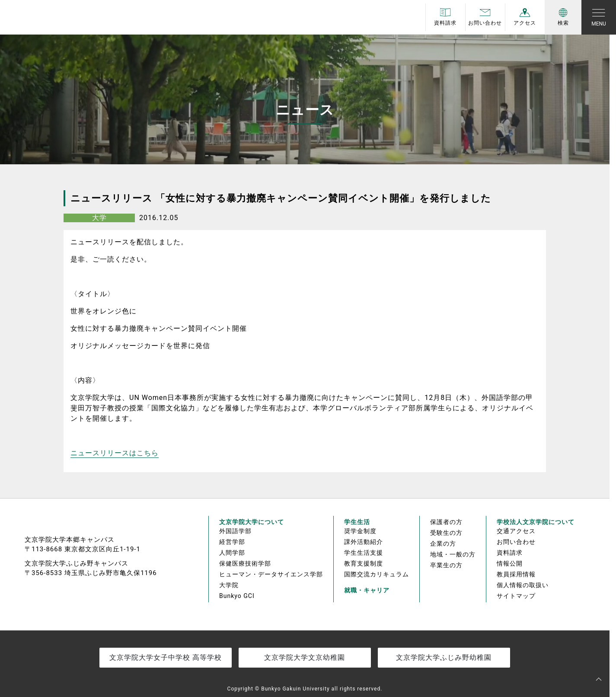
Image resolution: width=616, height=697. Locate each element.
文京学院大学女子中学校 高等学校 (166, 657)
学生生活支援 (364, 553)
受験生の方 (446, 533)
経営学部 (232, 542)
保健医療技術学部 (245, 563)
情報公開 (510, 563)
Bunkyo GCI (237, 596)
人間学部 (232, 553)
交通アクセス (516, 531)
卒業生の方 (446, 565)
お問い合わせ (516, 542)
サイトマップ (516, 596)
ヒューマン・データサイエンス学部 (271, 574)
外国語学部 (235, 531)
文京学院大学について (252, 522)
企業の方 (443, 544)
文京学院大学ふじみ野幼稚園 (444, 657)
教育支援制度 (364, 563)
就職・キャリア (367, 590)
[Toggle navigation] (599, 17)
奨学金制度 (360, 531)
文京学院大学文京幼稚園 (305, 657)
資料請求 (510, 553)
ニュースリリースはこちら (115, 453)
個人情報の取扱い (523, 585)
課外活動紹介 (364, 542)
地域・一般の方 (453, 554)
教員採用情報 (516, 574)
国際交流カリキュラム (377, 574)
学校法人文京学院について (536, 522)
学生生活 (357, 522)
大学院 (229, 585)
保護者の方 (446, 522)
